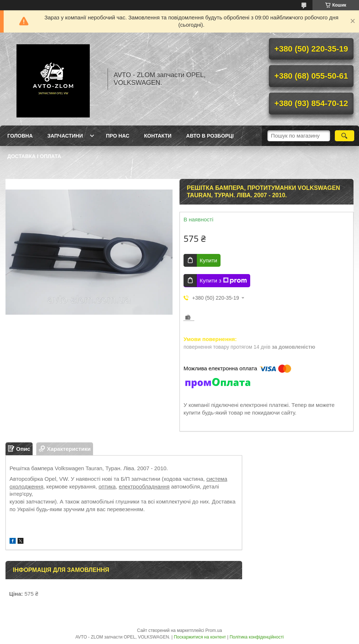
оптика (107, 486)
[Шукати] (345, 136)
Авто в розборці (210, 136)
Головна (20, 136)
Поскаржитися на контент (200, 637)
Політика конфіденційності (257, 637)
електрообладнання (144, 486)
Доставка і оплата (34, 156)
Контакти (158, 136)
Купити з (223, 281)
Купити (208, 260)
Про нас (118, 136)
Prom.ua (214, 630)
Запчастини (65, 136)
